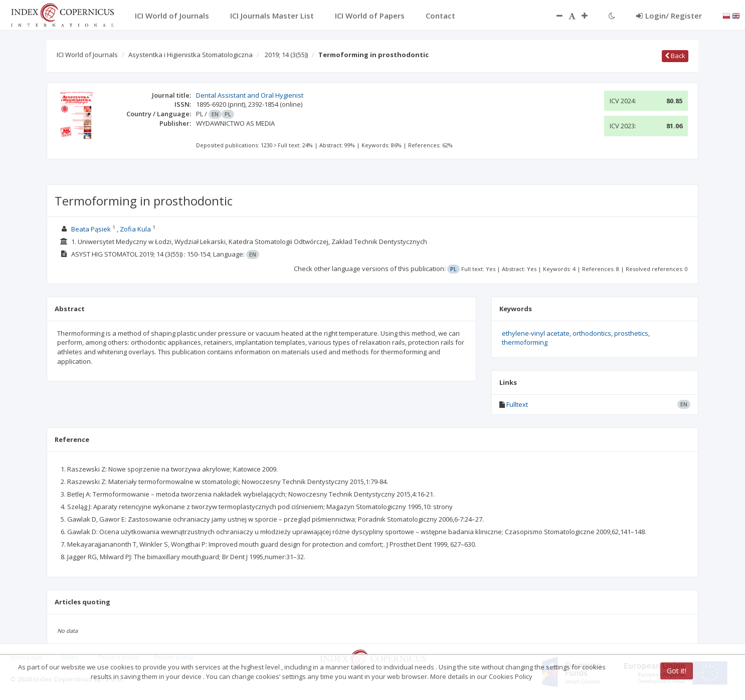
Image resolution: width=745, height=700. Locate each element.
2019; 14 (286, 55)
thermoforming (525, 342)
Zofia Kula (135, 229)
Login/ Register (669, 16)
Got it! (677, 671)
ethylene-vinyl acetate (536, 333)
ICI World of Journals (87, 55)
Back (675, 56)
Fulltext (517, 404)
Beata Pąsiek (91, 229)
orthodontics (592, 333)
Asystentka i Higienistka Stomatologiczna (191, 55)
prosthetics (631, 333)
